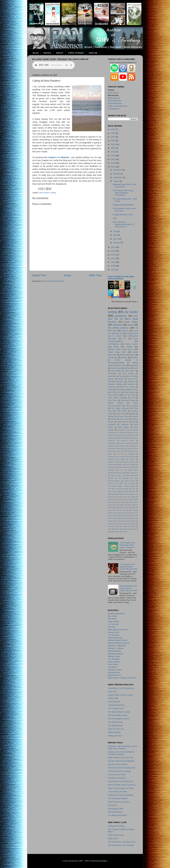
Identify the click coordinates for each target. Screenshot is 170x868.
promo (110, 521)
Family (118, 451)
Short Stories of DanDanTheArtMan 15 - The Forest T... (124, 224)
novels (119, 516)
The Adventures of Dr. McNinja (121, 845)
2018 (113, 156)
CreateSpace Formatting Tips (120, 781)
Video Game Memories (118, 106)
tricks (110, 529)
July (115, 231)
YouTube (113, 497)
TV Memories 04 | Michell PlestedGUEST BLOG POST (129, 567)
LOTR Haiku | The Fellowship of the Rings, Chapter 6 (127, 545)
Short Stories (114, 93)
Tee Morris (112, 667)
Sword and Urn (113, 483)
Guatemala (132, 457)
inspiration (125, 424)
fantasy (122, 505)
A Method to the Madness (117, 432)
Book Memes (130, 392)
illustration (112, 424)
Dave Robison (125, 446)
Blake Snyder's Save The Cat (120, 758)
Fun (118, 454)
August (116, 181)
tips (134, 526)
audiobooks (121, 316)
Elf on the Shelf (129, 395)
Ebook (136, 446)
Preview (119, 473)
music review (126, 513)
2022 (113, 141)
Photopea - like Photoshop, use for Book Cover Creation (123, 747)
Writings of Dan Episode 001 (128, 494)
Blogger (104, 861)
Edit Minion (113, 805)
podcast (125, 331)
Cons (134, 443)
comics (114, 419)
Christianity (112, 443)
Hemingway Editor (116, 809)
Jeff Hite (111, 627)
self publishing (121, 390)
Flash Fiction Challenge (118, 398)
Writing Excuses (115, 736)
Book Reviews (114, 98)
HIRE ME (93, 53)
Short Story (121, 414)
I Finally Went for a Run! (123, 215)
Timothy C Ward (115, 670)
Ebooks (135, 357)
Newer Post (39, 275)
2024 (113, 133)
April (115, 235)
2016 (113, 163)
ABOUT (60, 53)
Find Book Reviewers (117, 778)
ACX (119, 392)
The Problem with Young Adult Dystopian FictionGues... (123, 193)
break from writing (127, 387)
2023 (113, 137)
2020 (113, 148)
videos (117, 529)
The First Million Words (118, 715)
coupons (113, 505)
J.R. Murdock (114, 635)
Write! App (112, 494)
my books (131, 312)
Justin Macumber (115, 638)
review (133, 521)
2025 (113, 129)
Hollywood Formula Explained (121, 795)
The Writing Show (116, 725)
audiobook (112, 387)
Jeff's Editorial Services (118, 630)
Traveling (125, 489)
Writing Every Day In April (118, 416)
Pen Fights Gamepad (120, 408)
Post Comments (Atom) (54, 281)
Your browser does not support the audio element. (54, 65)
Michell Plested (116, 403)
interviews (119, 510)
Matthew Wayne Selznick (119, 643)
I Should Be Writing (116, 705)
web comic (134, 390)
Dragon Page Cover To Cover (121, 695)
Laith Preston (128, 374)
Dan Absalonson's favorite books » (125, 302)
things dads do (124, 526)
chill (117, 502)
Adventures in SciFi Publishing (121, 688)
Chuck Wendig (114, 395)
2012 (113, 255)
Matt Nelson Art (115, 675)
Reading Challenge (116, 384)
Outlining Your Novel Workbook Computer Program (121, 753)
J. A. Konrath (113, 624)
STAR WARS (122, 411)
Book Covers (132, 344)
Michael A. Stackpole (117, 646)
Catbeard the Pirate (116, 826)
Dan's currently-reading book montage (121, 278)
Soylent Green (129, 481)
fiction (130, 505)
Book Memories (115, 101)
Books (130, 349)
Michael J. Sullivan (116, 648)
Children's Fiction (127, 441)
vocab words (126, 529)
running (111, 524)
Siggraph (126, 478)
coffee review (133, 502)
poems (124, 357)
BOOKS (47, 53)
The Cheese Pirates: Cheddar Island (122, 486)
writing (53, 193)
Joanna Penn (114, 632)
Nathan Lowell (114, 656)
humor (110, 510)
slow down (120, 524)
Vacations (131, 384)
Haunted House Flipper (117, 459)
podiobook (112, 376)
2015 (113, 167)
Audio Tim (112, 692)
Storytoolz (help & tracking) (119, 771)
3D (112, 392)
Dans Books (44, 193)
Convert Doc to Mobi (117, 775)
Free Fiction (113, 400)
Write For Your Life (116, 729)
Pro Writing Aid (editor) (118, 815)
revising (123, 376)
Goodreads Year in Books (117, 457)
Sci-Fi (136, 473)
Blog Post (131, 435)
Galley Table (113, 698)
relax (126, 521)
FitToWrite (127, 451)
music (136, 368)
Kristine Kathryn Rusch (118, 640)
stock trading (131, 524)
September (118, 177)
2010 (113, 262)
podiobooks (124, 518)
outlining (127, 516)
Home (68, 275)
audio (121, 497)
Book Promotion (124, 438)
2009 (113, 266)
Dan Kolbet (113, 616)
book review (131, 322)
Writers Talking (114, 732)
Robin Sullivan (114, 662)
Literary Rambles (115, 812)
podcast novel (113, 518)
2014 (113, 247)
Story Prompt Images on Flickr (121, 788)
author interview (113, 500)
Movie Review (116, 368)
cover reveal (125, 419)
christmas (134, 365)
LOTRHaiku (112, 374)
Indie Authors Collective (127, 462)
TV (123, 483)
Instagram (120, 465)
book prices (126, 500)
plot (134, 516)
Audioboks (121, 435)
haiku (134, 507)
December (118, 170)
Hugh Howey (113, 621)
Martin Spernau (124, 467)
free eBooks (130, 422)
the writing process (118, 328)
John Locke (112, 467)
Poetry (116, 347)
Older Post (95, 275)
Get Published (129, 454)
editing (119, 422)
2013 (113, 251)
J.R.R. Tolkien (131, 465)
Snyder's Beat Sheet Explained (121, 761)
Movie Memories (115, 103)
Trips (133, 489)
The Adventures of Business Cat (122, 842)
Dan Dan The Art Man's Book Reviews (123, 319)
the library (112, 526)
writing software (119, 532)
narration (117, 325)
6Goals (121, 379)
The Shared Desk (115, 722)
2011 (113, 258)
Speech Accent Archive (118, 764)
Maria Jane (121, 365)
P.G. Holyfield (114, 659)
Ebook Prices (115, 449)
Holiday (132, 459)
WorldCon (132, 491)
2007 (113, 270)
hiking (110, 390)
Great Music (130, 371)
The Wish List (113, 489)
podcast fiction (115, 349)
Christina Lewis (124, 443)
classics (135, 416)
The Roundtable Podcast (119, 719)
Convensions (112, 446)
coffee (123, 502)
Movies (127, 368)
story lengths (124, 427)
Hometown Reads (128, 400)
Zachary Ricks (114, 672)
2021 (113, 144)
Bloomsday (112, 438)
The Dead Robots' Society (119, 712)
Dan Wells (112, 619)
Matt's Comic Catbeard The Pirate (122, 678)
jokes (127, 510)
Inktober (111, 465)
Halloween (120, 382)
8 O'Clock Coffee (130, 430)
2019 (113, 152)
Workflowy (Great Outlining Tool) (122, 768)
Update (129, 347)
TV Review (131, 483)
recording (118, 521)
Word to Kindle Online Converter (122, 785)
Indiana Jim (112, 462)
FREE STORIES (76, 53)
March (116, 239)
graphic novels (124, 507)
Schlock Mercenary (116, 835)
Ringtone (128, 473)
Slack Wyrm (113, 838)
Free (133, 398)
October (117, 174)
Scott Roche (113, 664)
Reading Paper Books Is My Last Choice (124, 186)
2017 (113, 159)
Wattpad (132, 414)
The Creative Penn (116, 708)
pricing (133, 518)
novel (112, 516)
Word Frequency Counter (119, 802)
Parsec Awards (132, 406)
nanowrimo (113, 357)
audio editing (131, 497)
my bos (135, 513)
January (117, 243)
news (130, 325)
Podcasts (131, 382)
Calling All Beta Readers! (123, 205)
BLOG (36, 53)
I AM (115, 218)
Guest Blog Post (117, 352)
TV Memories (114, 109)
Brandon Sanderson (116, 614)
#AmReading (114, 344)
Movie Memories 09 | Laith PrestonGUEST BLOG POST (129, 588)
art (125, 339)
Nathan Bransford (116, 654)
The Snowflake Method (118, 798)
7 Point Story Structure (118, 792)
